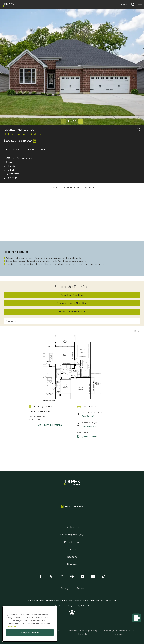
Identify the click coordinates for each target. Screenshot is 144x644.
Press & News (72, 542)
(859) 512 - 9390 (90, 436)
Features (53, 187)
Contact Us (90, 187)
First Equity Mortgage (72, 534)
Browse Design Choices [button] (72, 312)
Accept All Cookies (30, 633)
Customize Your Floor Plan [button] (72, 303)
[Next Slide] (81, 121)
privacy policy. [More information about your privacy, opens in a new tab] (12, 626)
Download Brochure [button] (72, 295)
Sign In (124, 5)
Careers (72, 549)
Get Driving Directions (49, 425)
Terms (80, 588)
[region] (30, 624)
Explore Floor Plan (71, 187)
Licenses (72, 564)
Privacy (65, 588)
